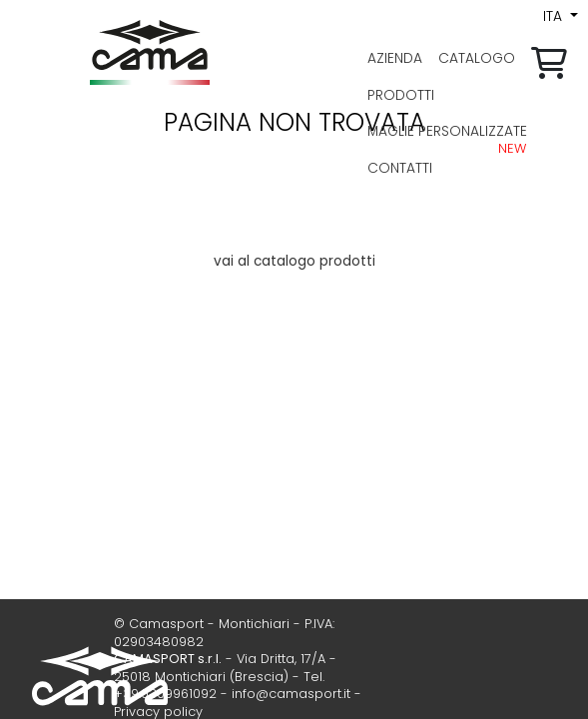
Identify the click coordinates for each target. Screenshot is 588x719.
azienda (395, 58)
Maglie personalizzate (447, 131)
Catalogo (477, 58)
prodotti (401, 95)
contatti (400, 168)
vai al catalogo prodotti (294, 261)
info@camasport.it (291, 694)
